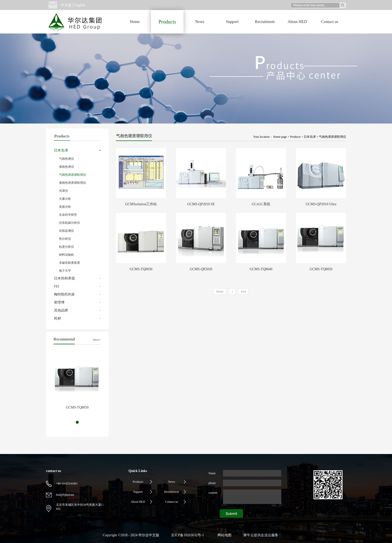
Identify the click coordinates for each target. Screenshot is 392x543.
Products (295, 137)
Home (135, 22)
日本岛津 (310, 137)
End (243, 291)
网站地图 (224, 535)
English (80, 5)
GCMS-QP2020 (201, 269)
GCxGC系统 (261, 204)
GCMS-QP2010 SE (201, 204)
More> (97, 340)
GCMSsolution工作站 (141, 204)
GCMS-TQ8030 (141, 269)
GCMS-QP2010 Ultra (321, 204)
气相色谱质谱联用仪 (332, 137)
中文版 (66, 5)
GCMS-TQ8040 (261, 269)
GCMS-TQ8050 (77, 407)
